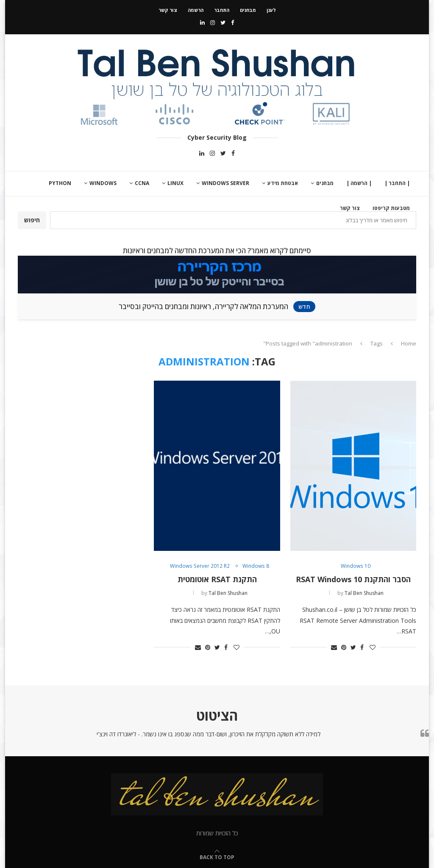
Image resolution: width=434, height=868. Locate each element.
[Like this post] (373, 647)
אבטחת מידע (283, 183)
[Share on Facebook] (362, 647)
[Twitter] (223, 22)
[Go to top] (217, 857)
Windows (103, 183)
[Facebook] (232, 22)
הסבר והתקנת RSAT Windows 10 (353, 579)
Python (60, 183)
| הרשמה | (359, 183)
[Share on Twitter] (353, 647)
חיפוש (32, 220)
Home (409, 343)
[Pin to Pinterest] (344, 647)
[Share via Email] (334, 647)
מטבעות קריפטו (391, 208)
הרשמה (196, 10)
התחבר (222, 10)
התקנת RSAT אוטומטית (217, 579)
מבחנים (248, 10)
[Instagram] (213, 22)
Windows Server (225, 183)
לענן (271, 10)
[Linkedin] (202, 22)
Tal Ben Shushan (364, 593)
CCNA (142, 183)
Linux (175, 183)
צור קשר (168, 10)
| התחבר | (397, 183)
